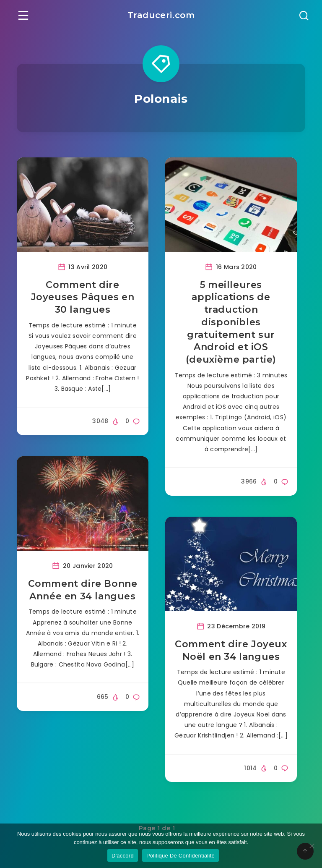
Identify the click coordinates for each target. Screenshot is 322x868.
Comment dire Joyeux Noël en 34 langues (231, 650)
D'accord (123, 856)
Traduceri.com (161, 15)
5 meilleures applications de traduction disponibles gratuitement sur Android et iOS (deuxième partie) (231, 322)
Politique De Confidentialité (180, 856)
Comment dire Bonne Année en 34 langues (83, 590)
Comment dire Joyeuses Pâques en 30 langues (83, 297)
